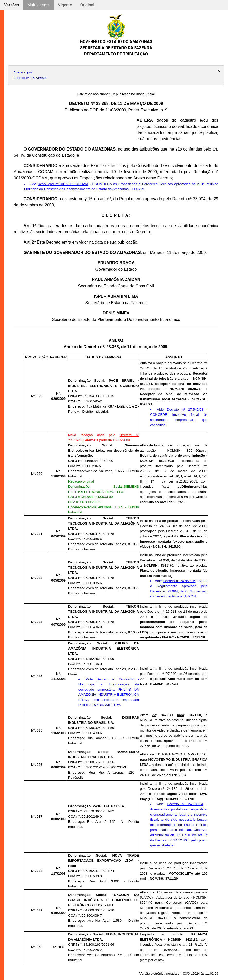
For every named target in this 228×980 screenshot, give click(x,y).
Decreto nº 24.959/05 (179, 581)
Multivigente (38, 5)
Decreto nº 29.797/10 (115, 679)
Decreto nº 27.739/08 (30, 78)
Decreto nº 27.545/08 (185, 409)
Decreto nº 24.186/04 (185, 804)
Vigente (65, 5)
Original (87, 5)
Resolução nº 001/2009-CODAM (63, 184)
